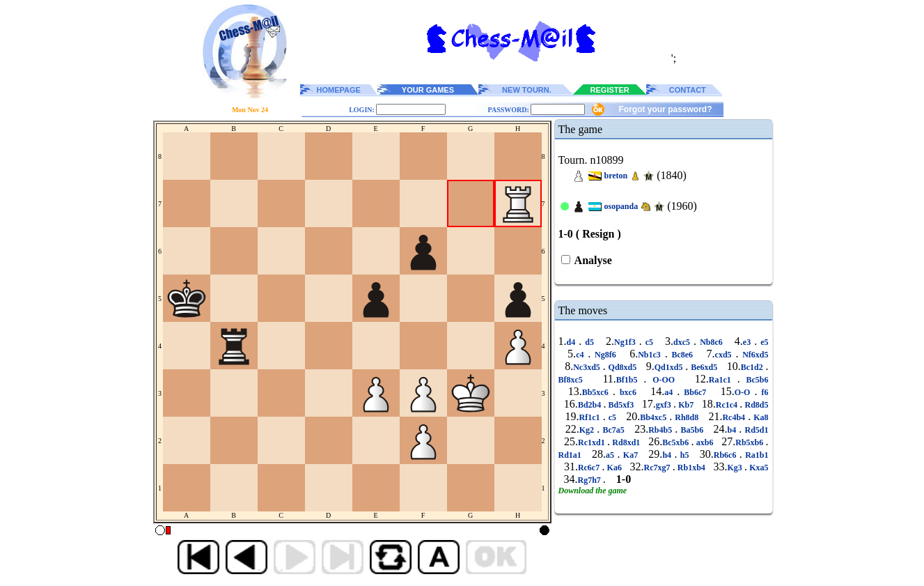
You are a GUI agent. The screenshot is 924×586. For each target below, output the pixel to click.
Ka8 (759, 417)
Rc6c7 (590, 468)
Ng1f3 (627, 342)
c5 (649, 342)
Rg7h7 (590, 480)
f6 (762, 392)
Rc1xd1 (593, 442)
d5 (589, 342)
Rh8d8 (687, 417)
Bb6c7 (695, 392)
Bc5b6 (754, 380)
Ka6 (614, 468)
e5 (762, 342)
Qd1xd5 (670, 367)
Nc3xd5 (588, 367)
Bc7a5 (613, 430)
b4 (734, 430)
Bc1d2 (753, 367)
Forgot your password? (665, 109)
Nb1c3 (651, 355)
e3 (749, 342)
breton (616, 176)
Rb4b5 (661, 430)
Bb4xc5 (655, 417)
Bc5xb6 (676, 442)
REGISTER (610, 90)
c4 (582, 355)
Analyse (592, 260)
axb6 (704, 442)
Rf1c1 (591, 417)
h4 (668, 455)
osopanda (621, 206)
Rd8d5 (755, 405)
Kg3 (736, 468)
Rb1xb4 (691, 468)
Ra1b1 (755, 455)
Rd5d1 (755, 430)
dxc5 (683, 342)
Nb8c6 (711, 342)
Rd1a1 (572, 455)
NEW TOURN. (527, 90)
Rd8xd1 (626, 442)
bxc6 (628, 392)
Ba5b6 (692, 430)
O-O (745, 392)
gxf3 (665, 405)
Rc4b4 (735, 417)
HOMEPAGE (339, 90)
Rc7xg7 (658, 468)
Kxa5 (758, 468)
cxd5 (726, 355)
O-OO (664, 380)
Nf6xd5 (753, 355)
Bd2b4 (591, 405)
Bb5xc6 (597, 392)
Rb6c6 (727, 455)
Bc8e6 (682, 355)
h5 (684, 455)
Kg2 (588, 430)
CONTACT (688, 90)
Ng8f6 (605, 355)
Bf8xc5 (574, 380)
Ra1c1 (723, 380)
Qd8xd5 (622, 367)
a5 (611, 455)
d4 (573, 342)
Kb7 (686, 405)
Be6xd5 (704, 367)
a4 (671, 392)
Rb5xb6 (750, 442)
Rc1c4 (728, 405)
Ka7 (630, 455)
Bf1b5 (630, 380)
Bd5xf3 (621, 405)
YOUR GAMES (428, 90)
